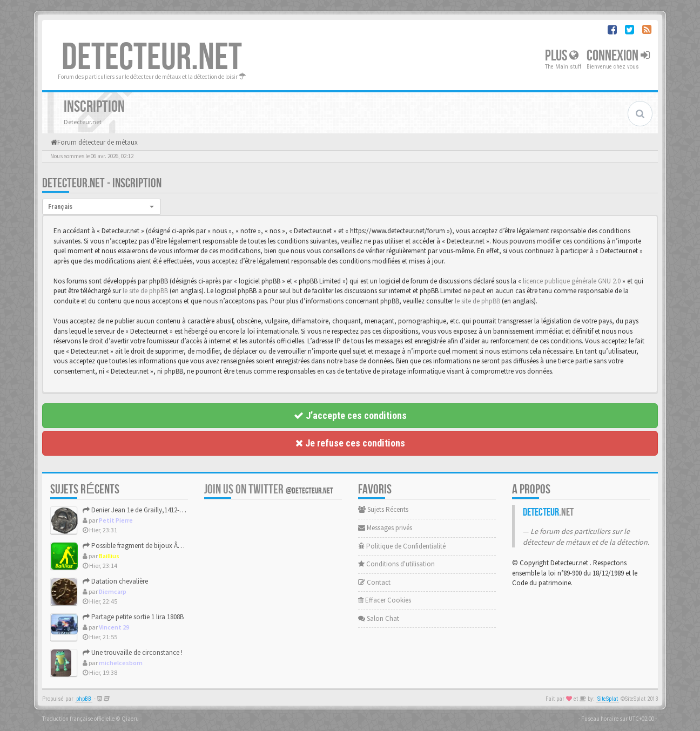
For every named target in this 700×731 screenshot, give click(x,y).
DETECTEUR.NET (152, 58)
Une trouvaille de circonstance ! (133, 652)
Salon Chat (379, 618)
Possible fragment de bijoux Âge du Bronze (149, 546)
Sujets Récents (383, 509)
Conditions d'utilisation (396, 564)
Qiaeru (130, 719)
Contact (374, 582)
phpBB (84, 699)
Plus (562, 56)
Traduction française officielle (78, 719)
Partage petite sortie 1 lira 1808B (133, 617)
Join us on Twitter (269, 489)
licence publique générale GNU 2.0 (572, 281)
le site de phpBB (145, 291)
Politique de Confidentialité (402, 546)
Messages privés (385, 528)
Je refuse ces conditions (350, 443)
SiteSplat (608, 699)
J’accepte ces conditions (350, 415)
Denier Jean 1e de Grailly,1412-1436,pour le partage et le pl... (174, 510)
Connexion (618, 56)
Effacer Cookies (385, 600)
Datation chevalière (115, 581)
